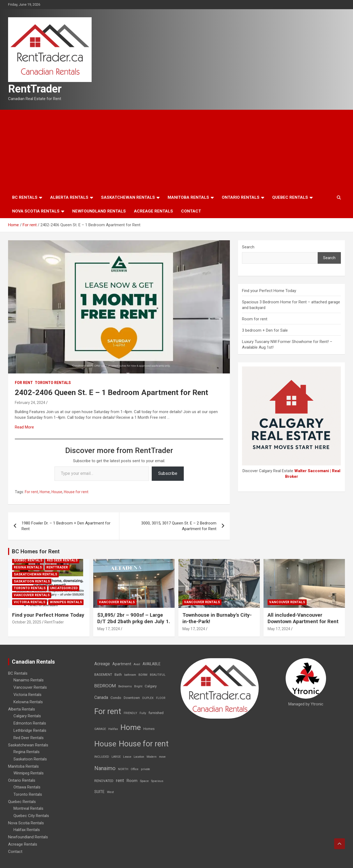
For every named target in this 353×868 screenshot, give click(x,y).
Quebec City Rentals (31, 816)
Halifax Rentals (27, 830)
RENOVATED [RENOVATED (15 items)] (104, 781)
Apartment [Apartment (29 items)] (122, 664)
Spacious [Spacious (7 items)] (157, 781)
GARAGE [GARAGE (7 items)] (100, 729)
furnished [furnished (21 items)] (156, 713)
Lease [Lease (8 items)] (127, 757)
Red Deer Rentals (62, 560)
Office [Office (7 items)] (135, 769)
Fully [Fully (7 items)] (143, 713)
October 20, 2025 (27, 622)
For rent (24, 383)
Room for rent (255, 319)
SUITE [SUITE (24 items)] (99, 792)
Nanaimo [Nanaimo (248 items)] (105, 768)
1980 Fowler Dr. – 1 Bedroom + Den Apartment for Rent (66, 526)
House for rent (76, 492)
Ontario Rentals (241, 197)
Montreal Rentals (28, 808)
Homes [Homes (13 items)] (149, 729)
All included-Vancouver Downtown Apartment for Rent (303, 618)
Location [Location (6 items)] (139, 757)
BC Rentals (25, 197)
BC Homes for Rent (36, 551)
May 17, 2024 (109, 629)
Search (248, 247)
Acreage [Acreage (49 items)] (102, 664)
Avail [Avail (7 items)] (137, 664)
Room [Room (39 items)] (132, 781)
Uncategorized (64, 588)
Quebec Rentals (290, 197)
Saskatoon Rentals (32, 581)
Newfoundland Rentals (99, 211)
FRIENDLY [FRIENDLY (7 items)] (130, 713)
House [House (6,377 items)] (105, 744)
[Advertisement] (176, 150)
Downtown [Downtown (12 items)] (132, 698)
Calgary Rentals (27, 716)
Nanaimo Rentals (29, 680)
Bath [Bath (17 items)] (118, 675)
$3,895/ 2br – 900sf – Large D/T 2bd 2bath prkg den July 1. (134, 618)
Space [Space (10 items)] (144, 781)
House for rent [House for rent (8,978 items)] (144, 744)
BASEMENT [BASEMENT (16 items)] (103, 675)
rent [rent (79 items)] (120, 780)
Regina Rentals (28, 567)
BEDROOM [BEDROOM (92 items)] (105, 686)
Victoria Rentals (30, 602)
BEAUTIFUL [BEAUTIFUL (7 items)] (158, 675)
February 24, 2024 (30, 403)
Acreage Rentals (153, 211)
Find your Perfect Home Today (269, 291)
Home (45, 492)
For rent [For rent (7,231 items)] (108, 711)
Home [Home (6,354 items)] (131, 727)
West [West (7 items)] (110, 792)
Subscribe (168, 473)
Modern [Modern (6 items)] (152, 757)
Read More (24, 427)
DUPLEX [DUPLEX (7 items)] (148, 698)
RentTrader (35, 89)
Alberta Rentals (69, 197)
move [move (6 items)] (162, 757)
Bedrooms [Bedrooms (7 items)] (125, 686)
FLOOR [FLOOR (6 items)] (161, 698)
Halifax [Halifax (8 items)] (113, 729)
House (57, 492)
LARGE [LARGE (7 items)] (116, 757)
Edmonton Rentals (30, 723)
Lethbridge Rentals (30, 730)
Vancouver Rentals (32, 595)
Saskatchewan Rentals (128, 197)
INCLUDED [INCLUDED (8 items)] (102, 757)
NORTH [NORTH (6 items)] (123, 769)
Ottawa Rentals (27, 787)
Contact (191, 211)
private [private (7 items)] (146, 769)
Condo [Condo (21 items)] (116, 698)
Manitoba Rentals (188, 197)
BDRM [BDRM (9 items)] (143, 675)
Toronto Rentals (53, 383)
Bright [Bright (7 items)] (138, 686)
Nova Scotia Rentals (36, 211)
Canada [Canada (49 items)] (101, 697)
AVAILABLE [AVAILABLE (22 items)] (151, 664)
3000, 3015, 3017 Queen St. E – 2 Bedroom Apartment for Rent (179, 526)
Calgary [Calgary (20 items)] (151, 686)
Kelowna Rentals (28, 702)
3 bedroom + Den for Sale (265, 330)
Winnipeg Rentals (66, 602)
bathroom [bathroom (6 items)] (130, 675)
